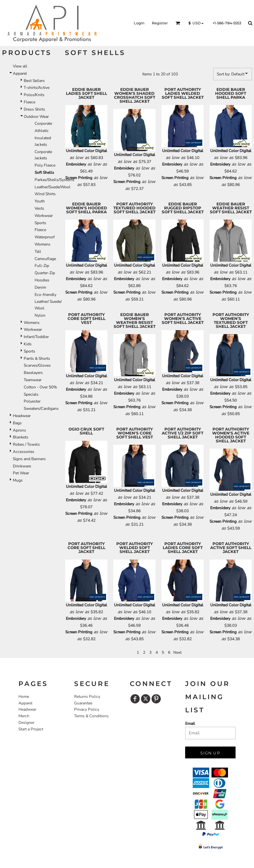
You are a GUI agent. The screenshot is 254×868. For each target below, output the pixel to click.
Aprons (19, 430)
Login (139, 23)
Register (160, 23)
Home (24, 697)
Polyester (32, 401)
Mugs (18, 480)
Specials (31, 394)
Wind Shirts (45, 194)
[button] (178, 23)
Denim (40, 287)
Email (190, 723)
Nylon (40, 315)
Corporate (43, 123)
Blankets (21, 437)
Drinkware (22, 466)
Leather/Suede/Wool (53, 187)
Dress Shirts (34, 109)
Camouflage (45, 259)
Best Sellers (34, 81)
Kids (28, 344)
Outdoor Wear (36, 117)
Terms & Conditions (91, 716)
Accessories (24, 452)
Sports (40, 223)
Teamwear (33, 380)
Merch (24, 716)
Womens (42, 244)
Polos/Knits (34, 95)
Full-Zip (42, 266)
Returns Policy (87, 697)
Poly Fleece (45, 165)
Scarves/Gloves (37, 365)
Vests (39, 208)
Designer (26, 723)
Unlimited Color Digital (86, 151)
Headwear (22, 416)
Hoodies (42, 280)
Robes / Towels (26, 444)
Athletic (42, 131)
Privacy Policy (87, 709)
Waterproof (45, 237)
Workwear (44, 216)
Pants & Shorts (37, 358)
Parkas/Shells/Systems (55, 180)
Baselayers (33, 373)
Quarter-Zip (45, 273)
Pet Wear (21, 473)
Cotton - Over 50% (40, 387)
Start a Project (31, 729)
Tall (38, 251)
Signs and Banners (29, 459)
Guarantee (83, 703)
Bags (17, 423)
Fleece (29, 102)
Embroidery (76, 164)
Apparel (20, 73)
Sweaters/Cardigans (41, 408)
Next (177, 652)
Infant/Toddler (36, 337)
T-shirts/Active (37, 88)
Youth (40, 201)
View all (20, 66)
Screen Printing (79, 178)
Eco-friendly (45, 295)
